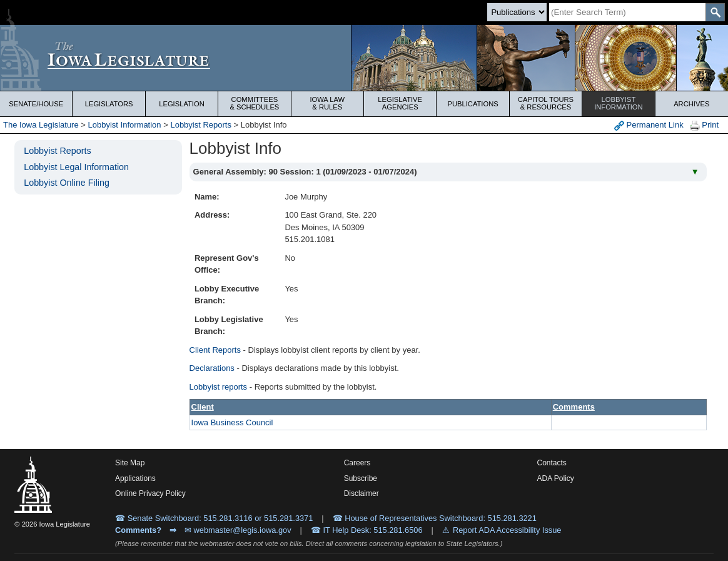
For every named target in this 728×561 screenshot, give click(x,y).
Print (704, 125)
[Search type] (517, 12)
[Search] (627, 12)
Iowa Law (327, 103)
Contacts (552, 463)
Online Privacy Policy (150, 493)
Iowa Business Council (232, 422)
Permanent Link (649, 125)
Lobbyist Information (125, 125)
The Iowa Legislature (41, 125)
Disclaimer (361, 493)
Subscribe (361, 478)
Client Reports (215, 350)
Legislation (182, 104)
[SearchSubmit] (715, 12)
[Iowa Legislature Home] (364, 58)
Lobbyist (618, 103)
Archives (691, 104)
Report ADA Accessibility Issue (507, 530)
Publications (473, 104)
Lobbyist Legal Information (76, 167)
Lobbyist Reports (201, 125)
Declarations (212, 368)
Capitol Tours (546, 103)
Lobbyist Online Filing (67, 183)
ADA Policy (556, 478)
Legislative (400, 103)
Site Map (130, 463)
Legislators (109, 104)
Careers (357, 463)
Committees (254, 103)
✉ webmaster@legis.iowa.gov (238, 530)
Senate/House (36, 104)
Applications (135, 478)
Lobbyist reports (219, 387)
